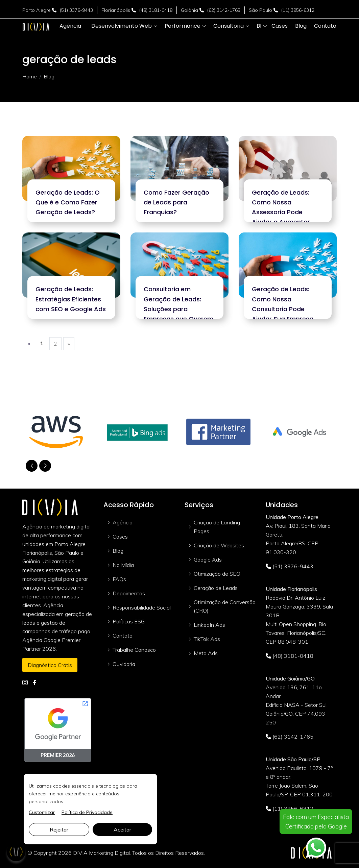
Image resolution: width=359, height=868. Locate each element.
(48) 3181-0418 (156, 10)
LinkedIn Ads (209, 625)
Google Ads (208, 560)
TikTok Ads (207, 639)
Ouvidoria (124, 664)
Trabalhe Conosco (134, 650)
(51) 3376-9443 (76, 10)
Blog (118, 551)
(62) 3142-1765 (224, 10)
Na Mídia (123, 565)
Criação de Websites (219, 545)
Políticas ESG (129, 621)
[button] (122, 26)
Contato (123, 636)
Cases (120, 537)
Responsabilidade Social (142, 607)
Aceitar (122, 829)
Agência (123, 522)
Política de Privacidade (87, 812)
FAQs (119, 579)
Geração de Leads (216, 588)
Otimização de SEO (217, 574)
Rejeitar (59, 829)
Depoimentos (129, 593)
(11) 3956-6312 (298, 10)
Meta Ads (206, 653)
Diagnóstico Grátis (50, 665)
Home (30, 76)
